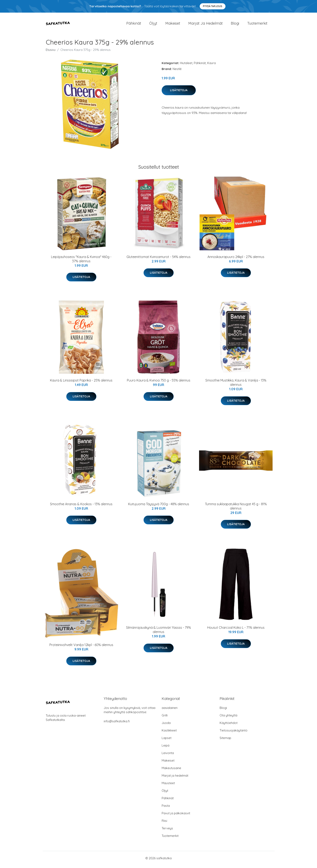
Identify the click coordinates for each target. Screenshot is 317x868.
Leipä (166, 748)
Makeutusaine (171, 771)
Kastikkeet (169, 733)
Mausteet (168, 786)
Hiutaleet (186, 66)
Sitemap (225, 741)
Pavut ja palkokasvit (176, 816)
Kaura (211, 66)
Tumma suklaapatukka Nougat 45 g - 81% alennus (236, 509)
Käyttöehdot (229, 726)
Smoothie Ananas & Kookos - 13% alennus (81, 507)
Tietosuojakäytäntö (234, 733)
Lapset (167, 741)
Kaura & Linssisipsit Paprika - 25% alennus (81, 383)
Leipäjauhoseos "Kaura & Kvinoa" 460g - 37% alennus (81, 262)
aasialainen (170, 711)
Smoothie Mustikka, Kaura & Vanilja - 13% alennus (236, 385)
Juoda (166, 726)
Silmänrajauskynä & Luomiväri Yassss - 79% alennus (158, 632)
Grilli (165, 718)
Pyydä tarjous (213, 6)
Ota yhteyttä (228, 718)
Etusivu (51, 53)
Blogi (235, 25)
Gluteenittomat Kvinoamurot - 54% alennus (158, 260)
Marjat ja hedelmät (205, 25)
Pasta (166, 808)
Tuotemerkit (257, 25)
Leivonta (168, 756)
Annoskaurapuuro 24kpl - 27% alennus (236, 260)
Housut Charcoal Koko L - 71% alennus (236, 630)
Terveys (167, 831)
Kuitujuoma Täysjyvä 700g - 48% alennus (159, 507)
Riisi (164, 824)
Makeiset (173, 25)
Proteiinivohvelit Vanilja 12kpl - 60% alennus (81, 648)
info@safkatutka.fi (117, 724)
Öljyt (153, 25)
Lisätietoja (179, 93)
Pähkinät (134, 25)
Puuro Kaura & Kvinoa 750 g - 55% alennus (159, 383)
